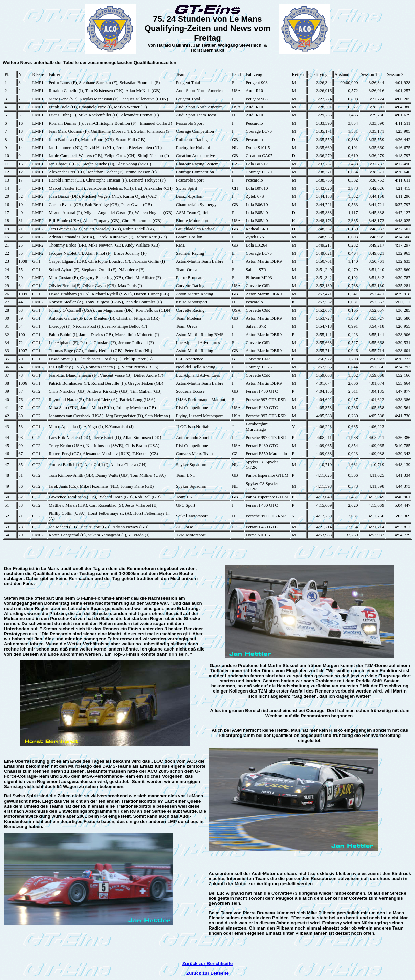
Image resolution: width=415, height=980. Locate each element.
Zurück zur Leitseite (207, 973)
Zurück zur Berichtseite (207, 964)
